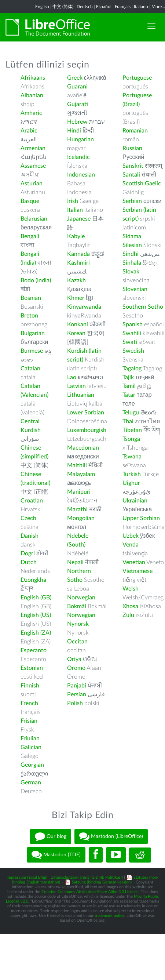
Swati (130, 342)
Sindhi (131, 254)
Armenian (33, 148)
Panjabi (77, 686)
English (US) (36, 615)
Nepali (75, 562)
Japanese (79, 219)
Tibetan (132, 430)
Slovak (131, 272)
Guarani (77, 87)
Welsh (131, 589)
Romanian (135, 131)
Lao (72, 377)
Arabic (29, 131)
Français (123, 7)
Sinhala (132, 263)
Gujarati (78, 104)
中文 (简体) (63, 7)
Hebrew (77, 122)
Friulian (30, 738)
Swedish (133, 351)
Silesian (132, 245)
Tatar (129, 395)
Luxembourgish (87, 430)
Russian (132, 148)
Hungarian (80, 139)
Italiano (141, 7)
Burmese (32, 351)
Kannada (78, 254)
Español (104, 7)
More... (158, 7)
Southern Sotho (143, 307)
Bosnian (31, 298)
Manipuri (79, 492)
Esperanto (34, 650)
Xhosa (130, 606)
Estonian (32, 668)
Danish (30, 536)
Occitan (77, 642)
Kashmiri (78, 263)
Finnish (30, 686)
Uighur (131, 483)
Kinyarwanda (84, 307)
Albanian (32, 95)
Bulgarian (33, 333)
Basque (30, 201)
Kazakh (76, 280)
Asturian (32, 184)
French (29, 703)
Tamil (129, 386)
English (42, 7)
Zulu (128, 615)
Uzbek (131, 536)
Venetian (134, 562)
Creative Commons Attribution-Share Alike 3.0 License (90, 892)
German (31, 783)
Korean (76, 333)
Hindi (74, 131)
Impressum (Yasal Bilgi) (27, 877)
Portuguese (137, 78)
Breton (29, 316)
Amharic (31, 113)
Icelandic (78, 157)
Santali (131, 175)
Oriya (74, 659)
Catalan (30, 369)
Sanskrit (133, 166)
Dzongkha (33, 580)
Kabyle (76, 236)
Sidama (132, 236)
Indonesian (81, 175)
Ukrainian (135, 501)
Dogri (28, 553)
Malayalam (81, 474)
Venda (131, 545)
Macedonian (83, 448)
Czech (28, 518)
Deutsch (85, 7)
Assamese (33, 166)
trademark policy (109, 916)
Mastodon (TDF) (56, 855)
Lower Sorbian (86, 413)
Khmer (76, 298)
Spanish (133, 324)
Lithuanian (81, 395)
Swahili (133, 333)
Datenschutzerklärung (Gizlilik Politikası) (87, 877)
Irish (73, 201)
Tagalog (132, 369)
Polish (75, 703)
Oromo (76, 668)
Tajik (128, 377)
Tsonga (131, 439)
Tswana (132, 457)
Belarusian (34, 219)
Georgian (32, 765)
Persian (77, 694)
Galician (31, 747)
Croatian (32, 501)
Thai (128, 421)
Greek (75, 78)
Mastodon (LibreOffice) (111, 836)
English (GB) (36, 598)
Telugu (131, 413)
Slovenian (135, 289)
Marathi (77, 509)
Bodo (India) (36, 280)
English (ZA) (36, 633)
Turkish (132, 474)
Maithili (77, 465)
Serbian (132, 201)
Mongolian (81, 518)
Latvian (76, 386)
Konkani (78, 324)
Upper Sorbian (141, 518)
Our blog (51, 836)
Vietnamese (137, 571)
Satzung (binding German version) (102, 882)
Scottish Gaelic (142, 184)
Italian (75, 210)
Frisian (29, 721)
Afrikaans (33, 78)
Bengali (30, 236)
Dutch (29, 562)
